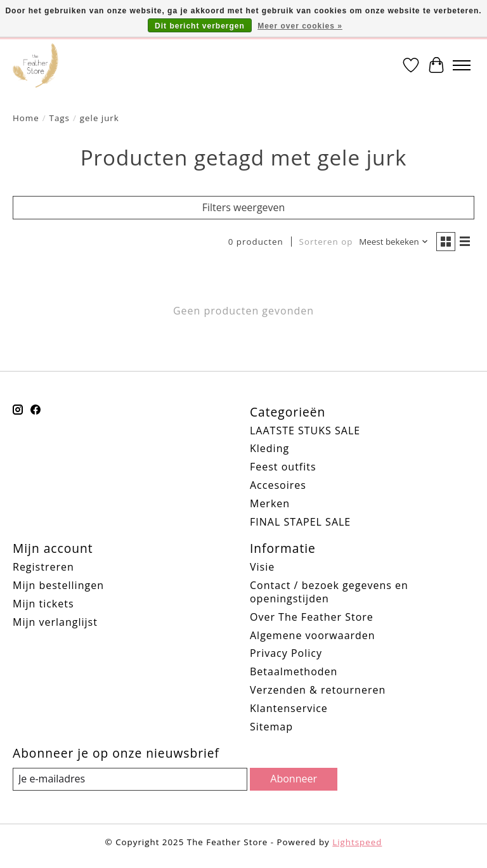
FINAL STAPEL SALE (300, 522)
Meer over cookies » (300, 26)
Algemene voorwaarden (313, 635)
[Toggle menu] (462, 65)
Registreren (43, 567)
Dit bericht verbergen (200, 26)
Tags (60, 118)
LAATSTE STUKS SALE (305, 431)
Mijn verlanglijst (55, 622)
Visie (262, 567)
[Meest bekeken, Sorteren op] (394, 242)
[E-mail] (130, 779)
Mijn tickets (43, 604)
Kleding (269, 448)
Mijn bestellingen (58, 585)
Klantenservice (289, 708)
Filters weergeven (244, 207)
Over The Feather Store (312, 617)
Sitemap (271, 727)
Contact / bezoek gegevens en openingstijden (329, 592)
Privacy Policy (286, 653)
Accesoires (278, 485)
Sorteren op (326, 242)
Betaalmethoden (294, 671)
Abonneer (294, 779)
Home (26, 118)
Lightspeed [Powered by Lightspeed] (357, 842)
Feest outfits (283, 467)
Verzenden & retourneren (318, 690)
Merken (270, 503)
